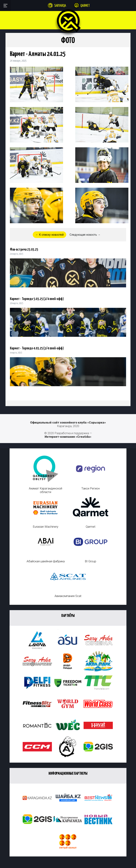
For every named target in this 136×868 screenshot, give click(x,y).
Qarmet (85, 6)
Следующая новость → (85, 235)
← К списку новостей (49, 235)
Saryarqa (60, 6)
